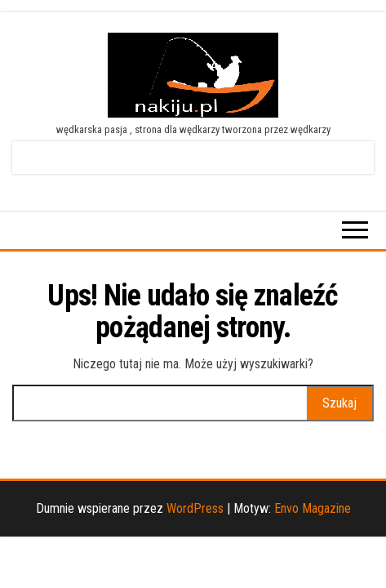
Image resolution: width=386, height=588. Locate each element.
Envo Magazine (313, 508)
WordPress (195, 508)
